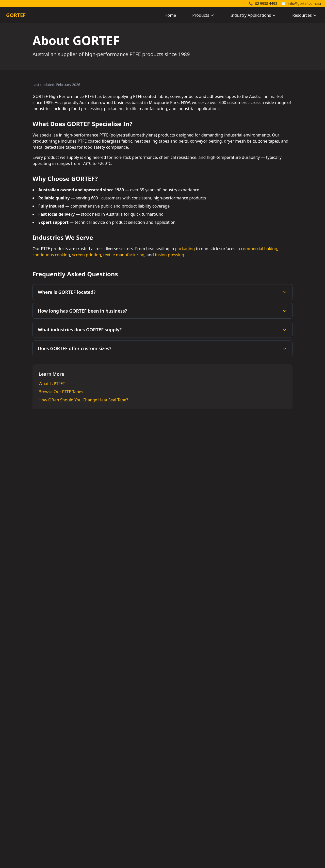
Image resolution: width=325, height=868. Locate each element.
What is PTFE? (52, 384)
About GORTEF (262, 831)
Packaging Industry (266, 815)
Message (86, 683)
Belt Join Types (262, 807)
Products (203, 15)
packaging (185, 249)
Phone (83, 656)
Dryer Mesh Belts (183, 807)
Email (91, 629)
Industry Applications (253, 15)
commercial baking (259, 249)
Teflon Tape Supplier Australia (276, 782)
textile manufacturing (124, 255)
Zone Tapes (177, 823)
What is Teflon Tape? (267, 799)
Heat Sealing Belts (184, 791)
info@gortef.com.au (301, 3)
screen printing (87, 255)
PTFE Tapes (177, 782)
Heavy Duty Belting (185, 799)
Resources (305, 15)
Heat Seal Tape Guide (268, 823)
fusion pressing (169, 255)
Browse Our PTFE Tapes (61, 392)
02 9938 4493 (263, 3)
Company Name (101, 602)
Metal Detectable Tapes (189, 815)
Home (170, 15)
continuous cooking (51, 255)
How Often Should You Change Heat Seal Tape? (83, 400)
